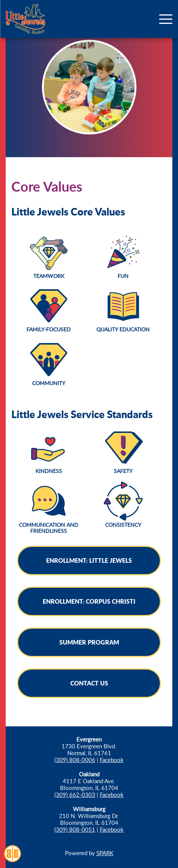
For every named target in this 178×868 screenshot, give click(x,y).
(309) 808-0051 (75, 829)
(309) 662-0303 (75, 795)
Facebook (112, 760)
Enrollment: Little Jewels (89, 560)
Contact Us (89, 683)
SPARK (105, 853)
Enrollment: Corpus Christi (89, 601)
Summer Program (89, 642)
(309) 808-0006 (75, 760)
